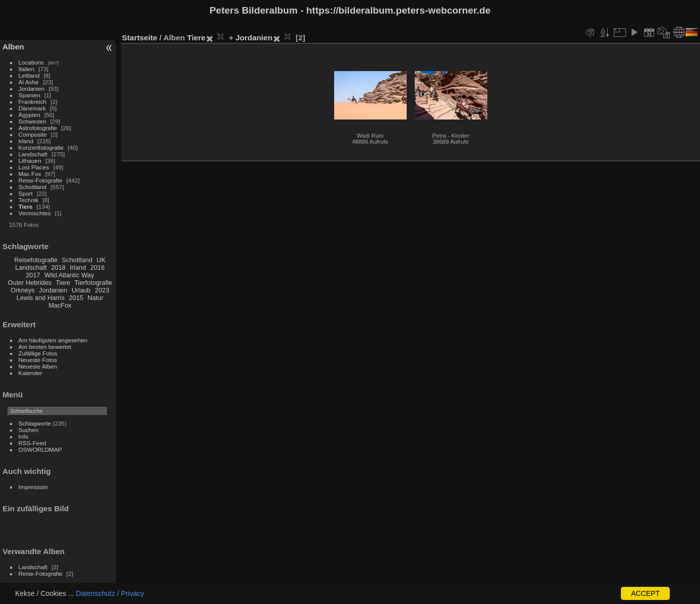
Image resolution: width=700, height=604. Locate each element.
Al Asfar (29, 82)
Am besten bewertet (45, 347)
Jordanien (32, 88)
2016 (97, 267)
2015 (76, 298)
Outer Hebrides (29, 283)
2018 (58, 267)
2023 (102, 290)
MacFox (60, 305)
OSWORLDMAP (40, 449)
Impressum (33, 487)
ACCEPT (645, 593)
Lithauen (30, 161)
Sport (26, 193)
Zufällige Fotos (38, 353)
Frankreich (33, 102)
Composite (33, 134)
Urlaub (81, 290)
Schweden (33, 121)
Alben (13, 47)
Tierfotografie (93, 283)
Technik (29, 200)
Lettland (29, 75)
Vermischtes (35, 213)
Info (24, 436)
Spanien (29, 95)
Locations (31, 62)
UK (101, 260)
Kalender (30, 373)
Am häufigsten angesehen (53, 340)
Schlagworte (35, 423)
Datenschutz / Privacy (110, 593)
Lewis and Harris (41, 298)
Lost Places (34, 167)
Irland (26, 141)
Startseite (140, 38)
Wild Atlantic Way (69, 275)
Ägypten (29, 115)
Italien (26, 69)
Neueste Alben (38, 366)
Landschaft (33, 154)
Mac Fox (30, 174)
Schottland (33, 187)
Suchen (29, 430)
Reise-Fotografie (41, 180)
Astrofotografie (38, 128)
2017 (33, 275)
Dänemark (32, 108)
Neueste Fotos (38, 360)
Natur (96, 298)
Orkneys (23, 290)
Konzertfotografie (41, 147)
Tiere (26, 206)
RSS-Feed (33, 443)
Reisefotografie (36, 260)
